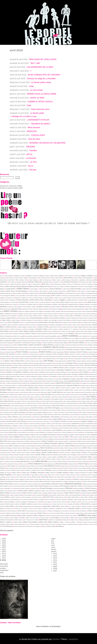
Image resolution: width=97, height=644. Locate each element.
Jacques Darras (22, 388)
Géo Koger (39, 361)
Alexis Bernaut (83, 282)
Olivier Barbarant (20, 459)
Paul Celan (11, 466)
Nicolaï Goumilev (19, 455)
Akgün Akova (9, 278)
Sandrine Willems (34, 500)
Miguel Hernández (41, 450)
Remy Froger (25, 486)
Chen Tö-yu (3, 322)
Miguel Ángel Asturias (15, 450)
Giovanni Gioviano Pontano (26, 370)
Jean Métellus (4, 397)
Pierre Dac (43, 475)
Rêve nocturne (34, 127)
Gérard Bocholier (37, 365)
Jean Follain (18, 395)
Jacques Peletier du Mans (88, 388)
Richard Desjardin (59, 488)
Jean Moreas (22, 397)
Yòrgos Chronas (61, 524)
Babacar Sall (57, 304)
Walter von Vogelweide (56, 520)
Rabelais (2, 481)
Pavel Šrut (61, 468)
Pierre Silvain (30, 479)
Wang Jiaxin (66, 520)
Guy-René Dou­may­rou (6, 374)
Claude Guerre (32, 327)
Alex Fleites (11, 282)
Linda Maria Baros (85, 428)
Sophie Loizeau (26, 504)
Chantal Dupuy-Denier (23, 318)
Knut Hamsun (38, 421)
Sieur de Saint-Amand (59, 502)
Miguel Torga (52, 450)
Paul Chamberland (21, 466)
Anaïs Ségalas (89, 287)
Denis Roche (9, 334)
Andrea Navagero (91, 291)
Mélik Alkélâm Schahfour (50, 446)
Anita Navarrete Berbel (55, 293)
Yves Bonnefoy (8, 526)
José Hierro (62, 413)
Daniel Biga (4, 331)
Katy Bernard (85, 419)
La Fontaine (55, 421)
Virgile (72, 518)
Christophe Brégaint (42, 325)
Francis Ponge (92, 352)
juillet (53, 539)
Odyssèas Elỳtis (86, 457)
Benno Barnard (80, 307)
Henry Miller (58, 379)
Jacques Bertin (84, 386)
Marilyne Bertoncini (36, 441)
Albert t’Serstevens (45, 280)
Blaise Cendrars (11, 311)
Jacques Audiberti (73, 385)
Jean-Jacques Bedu (57, 401)
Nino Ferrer (86, 455)
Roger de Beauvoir (58, 493)
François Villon (37, 356)
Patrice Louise (23, 464)
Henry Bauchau (38, 379)
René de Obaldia (54, 486)
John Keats (90, 410)
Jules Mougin (45, 417)
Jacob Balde (48, 386)
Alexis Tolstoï (92, 282)
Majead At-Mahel (74, 435)
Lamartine (64, 421)
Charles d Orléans (59, 318)
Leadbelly (14, 426)
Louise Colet (4, 432)
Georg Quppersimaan (60, 361)
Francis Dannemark (58, 352)
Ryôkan (7, 497)
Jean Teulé (3, 399)
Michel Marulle (59, 448)
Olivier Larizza (61, 459)
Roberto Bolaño (5, 493)
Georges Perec (61, 363)
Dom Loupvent (92, 336)
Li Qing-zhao (45, 428)
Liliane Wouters (74, 428)
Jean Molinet (14, 397)
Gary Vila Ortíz (69, 359)
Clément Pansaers (15, 329)
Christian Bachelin (31, 322)
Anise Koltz (43, 293)
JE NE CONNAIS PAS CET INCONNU (44, 75)
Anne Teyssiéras (21, 296)
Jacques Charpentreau (8, 388)
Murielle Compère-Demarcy (50, 452)
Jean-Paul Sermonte (70, 406)
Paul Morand (72, 466)
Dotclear (56, 639)
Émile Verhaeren (91, 341)
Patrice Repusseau (49, 464)
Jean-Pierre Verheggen (52, 408)
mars (53, 547)
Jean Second (73, 397)
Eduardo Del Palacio (35, 341)
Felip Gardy (68, 347)
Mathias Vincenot (16, 443)
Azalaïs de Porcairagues (45, 304)
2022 (4, 547)
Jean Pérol (38, 397)
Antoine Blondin (48, 298)
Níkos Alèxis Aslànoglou (70, 455)
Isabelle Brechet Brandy (63, 383)
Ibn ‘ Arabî (7, 383)
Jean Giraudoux (35, 395)
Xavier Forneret (88, 522)
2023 (4, 545)
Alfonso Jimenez (5, 284)
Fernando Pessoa (73, 349)
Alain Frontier (59, 278)
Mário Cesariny (59, 441)
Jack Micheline (39, 386)
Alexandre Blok (47, 282)
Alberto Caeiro (56, 280)
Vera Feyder (73, 516)
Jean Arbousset (42, 392)
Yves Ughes (37, 526)
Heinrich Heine (84, 374)
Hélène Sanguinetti (32, 376)
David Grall (80, 331)
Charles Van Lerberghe (50, 320)
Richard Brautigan (46, 488)
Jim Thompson (44, 410)
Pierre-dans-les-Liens (40, 109)
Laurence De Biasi (34, 424)
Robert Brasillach (79, 488)
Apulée (56, 300)
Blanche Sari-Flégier (37, 311)
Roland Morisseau (86, 493)
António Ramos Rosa (37, 300)
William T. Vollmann (76, 522)
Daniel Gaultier (13, 331)
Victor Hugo (91, 515)
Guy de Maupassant (73, 372)
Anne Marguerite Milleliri (8, 296)
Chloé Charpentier (13, 322)
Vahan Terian (80, 513)
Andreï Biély (25, 293)
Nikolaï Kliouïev (58, 455)
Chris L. (22, 322)
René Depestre (65, 486)
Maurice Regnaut (91, 443)
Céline (62, 316)
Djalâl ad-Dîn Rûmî (39, 336)
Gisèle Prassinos (51, 370)
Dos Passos (40, 338)
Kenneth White (11, 421)
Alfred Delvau (36, 284)
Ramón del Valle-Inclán (35, 484)
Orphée (90, 459)
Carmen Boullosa (91, 314)
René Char (34, 486)
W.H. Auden (34, 520)
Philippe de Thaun (5, 473)
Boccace (64, 311)
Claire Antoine (67, 325)
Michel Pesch (77, 448)
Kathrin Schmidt (75, 419)
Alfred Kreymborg (55, 284)
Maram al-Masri (53, 437)
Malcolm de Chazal (85, 435)
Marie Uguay (12, 441)
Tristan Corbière (6, 513)
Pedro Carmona (69, 468)
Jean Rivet (55, 397)
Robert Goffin (23, 491)
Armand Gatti (14, 302)
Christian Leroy (66, 322)
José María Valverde (72, 413)
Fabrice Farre (28, 347)
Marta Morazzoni (91, 441)
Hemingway (53, 376)
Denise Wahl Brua (43, 334)
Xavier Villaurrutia (19, 524)
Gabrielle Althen (51, 359)
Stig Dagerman (37, 506)
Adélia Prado (54, 276)
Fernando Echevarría (48, 350)
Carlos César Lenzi (80, 314)
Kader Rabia (57, 419)
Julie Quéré (81, 417)
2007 (55, 571)
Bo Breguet (47, 311)
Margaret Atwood (53, 439)
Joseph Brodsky (37, 415)
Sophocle (46, 504)
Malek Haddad (9, 437)
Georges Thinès (18, 365)
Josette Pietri (57, 415)
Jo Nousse (52, 410)
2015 (55, 554)
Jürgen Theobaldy (19, 419)
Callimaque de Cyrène (11, 314)
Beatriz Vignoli (32, 307)
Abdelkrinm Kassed (31, 276)
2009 (55, 566)
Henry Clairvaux (49, 379)
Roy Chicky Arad (67, 495)
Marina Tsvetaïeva (48, 441)
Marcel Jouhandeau (14, 439)
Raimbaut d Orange (62, 481)
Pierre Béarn (35, 475)
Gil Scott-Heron (38, 368)
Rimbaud (69, 488)
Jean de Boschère (86, 392)
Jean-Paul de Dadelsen (31, 406)
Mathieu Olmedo (38, 443)
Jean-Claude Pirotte (89, 399)
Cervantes (78, 316)
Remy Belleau (4, 486)
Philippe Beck (92, 470)
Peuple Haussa (73, 470)
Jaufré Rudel (24, 392)
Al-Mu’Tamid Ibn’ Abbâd (21, 278)
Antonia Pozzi (81, 298)
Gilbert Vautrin (58, 368)
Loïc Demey (14, 430)
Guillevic (26, 372)
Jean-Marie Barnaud (72, 403)
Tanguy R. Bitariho (81, 506)
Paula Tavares (43, 468)
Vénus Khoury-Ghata (63, 516)
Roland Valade (19, 495)
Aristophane (92, 300)
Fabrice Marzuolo (38, 347)
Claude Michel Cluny (55, 327)
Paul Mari (65, 466)
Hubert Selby (42, 381)
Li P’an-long (37, 428)
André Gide (66, 289)
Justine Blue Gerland (42, 419)
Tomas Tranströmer (81, 511)
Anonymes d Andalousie (13, 298)
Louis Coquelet (67, 430)
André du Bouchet (44, 289)
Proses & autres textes (9, 188)
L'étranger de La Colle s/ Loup (24, 116)
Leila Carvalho (33, 426)
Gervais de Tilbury (5, 368)
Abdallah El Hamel (19, 276)
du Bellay (65, 338)
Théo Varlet (38, 509)
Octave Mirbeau (52, 457)
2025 (4, 541)
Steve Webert (10, 506)
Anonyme (64, 296)
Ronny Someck (37, 495)
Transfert (33, 150)
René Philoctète (88, 486)
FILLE (30, 166)
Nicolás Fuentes (30, 455)
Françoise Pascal (61, 356)
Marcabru (93, 437)
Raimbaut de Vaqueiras (75, 481)
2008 (55, 569)
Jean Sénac (81, 397)
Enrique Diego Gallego (61, 343)
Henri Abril (61, 376)
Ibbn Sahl (84, 381)
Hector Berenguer (73, 374)
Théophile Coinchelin (48, 509)
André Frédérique (56, 289)
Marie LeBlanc (92, 439)
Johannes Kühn (81, 410)
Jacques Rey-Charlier (18, 390)
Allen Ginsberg (11, 287)
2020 (4, 551)
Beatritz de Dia (22, 307)
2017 (4, 558)
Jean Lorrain (74, 395)
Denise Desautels (19, 334)
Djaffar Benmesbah (27, 336)
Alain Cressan (50, 278)
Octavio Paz (63, 457)
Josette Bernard (48, 415)
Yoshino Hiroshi (83, 524)
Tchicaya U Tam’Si (28, 509)
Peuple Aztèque (63, 470)
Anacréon (81, 287)
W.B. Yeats (27, 520)
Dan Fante (83, 329)
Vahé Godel (88, 513)
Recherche (5, 174)
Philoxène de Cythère (86, 473)
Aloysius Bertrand (22, 287)
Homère (2, 381)
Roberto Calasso (16, 493)
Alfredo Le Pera (66, 284)
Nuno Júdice (42, 457)
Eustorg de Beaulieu (71, 345)
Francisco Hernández (22, 354)
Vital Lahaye (79, 518)
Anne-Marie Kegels (44, 296)
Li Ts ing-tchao (54, 428)
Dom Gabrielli (83, 336)
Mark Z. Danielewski (70, 441)
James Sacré (78, 390)
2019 (4, 554)
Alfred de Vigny (26, 284)
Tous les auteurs (7, 531)
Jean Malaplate (83, 395)
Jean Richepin (46, 397)
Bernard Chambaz (5, 309)
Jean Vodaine (29, 399)
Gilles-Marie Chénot (11, 370)
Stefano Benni (85, 504)
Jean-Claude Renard (6, 401)
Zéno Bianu (59, 526)
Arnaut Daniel (55, 302)
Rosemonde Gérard (55, 495)
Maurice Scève (4, 446)
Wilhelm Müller (18, 522)
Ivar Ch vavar (4, 386)
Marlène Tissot (81, 441)
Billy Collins (89, 309)
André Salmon (43, 291)
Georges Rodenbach (6, 365)
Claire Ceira (76, 325)
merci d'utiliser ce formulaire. (48, 626)
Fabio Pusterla (18, 347)
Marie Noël (3, 441)
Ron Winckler (28, 495)
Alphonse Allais (34, 286)
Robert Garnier (13, 491)
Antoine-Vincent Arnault (69, 298)
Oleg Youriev (10, 459)
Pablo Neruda (41, 461)
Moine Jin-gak (16, 453)
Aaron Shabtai (8, 276)
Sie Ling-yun (48, 502)
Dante (64, 331)
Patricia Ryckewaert (62, 464)
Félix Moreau (93, 347)
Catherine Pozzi (22, 316)
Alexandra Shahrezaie (35, 282)
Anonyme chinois (86, 296)
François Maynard (26, 356)
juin (53, 541)
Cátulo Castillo (32, 316)
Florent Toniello (22, 352)
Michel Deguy (35, 448)
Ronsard (45, 495)
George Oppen (81, 361)
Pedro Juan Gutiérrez (81, 468)
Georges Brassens (17, 363)
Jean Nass (30, 397)
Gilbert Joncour (48, 368)
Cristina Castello (63, 329)
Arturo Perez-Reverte (76, 302)
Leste (31, 86)
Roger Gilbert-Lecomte (72, 493)
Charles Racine (38, 320)
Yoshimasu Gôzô (72, 524)
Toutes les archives (8, 576)
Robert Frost (3, 491)
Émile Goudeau (80, 341)
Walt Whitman (44, 520)
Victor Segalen (14, 518)
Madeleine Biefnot (13, 435)
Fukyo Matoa (15, 359)
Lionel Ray (94, 428)
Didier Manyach (54, 334)
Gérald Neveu (27, 365)
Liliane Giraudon (64, 428)
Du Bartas (58, 338)
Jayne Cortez (32, 392)
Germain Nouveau (90, 365)
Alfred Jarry (45, 284)
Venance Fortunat (50, 516)
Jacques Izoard (65, 388)
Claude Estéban (22, 327)
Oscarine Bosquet (10, 462)
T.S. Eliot (72, 506)
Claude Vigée (92, 327)
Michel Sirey (87, 448)
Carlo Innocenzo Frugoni (50, 314)
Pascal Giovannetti (82, 462)
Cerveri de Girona (87, 316)
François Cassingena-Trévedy (48, 354)
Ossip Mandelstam (23, 461)
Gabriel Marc (33, 359)
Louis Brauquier (46, 430)
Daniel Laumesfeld (36, 331)
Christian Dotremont (55, 322)
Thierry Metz (21, 511)
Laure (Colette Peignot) (21, 424)
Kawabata (3, 421)
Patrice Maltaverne (36, 464)
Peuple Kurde (83, 470)
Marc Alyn (61, 437)
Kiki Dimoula (22, 421)
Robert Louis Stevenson (48, 491)
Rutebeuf (84, 495)
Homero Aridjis (23, 381)
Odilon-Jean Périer (73, 457)
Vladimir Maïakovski (90, 518)
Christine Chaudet (18, 325)
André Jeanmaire (87, 289)
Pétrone (55, 470)
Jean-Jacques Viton (84, 401)
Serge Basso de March (85, 500)
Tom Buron (65, 511)
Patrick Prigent (84, 464)
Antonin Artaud (91, 298)
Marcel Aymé (4, 439)
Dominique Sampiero (19, 338)
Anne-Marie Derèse (32, 296)
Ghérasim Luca (16, 368)
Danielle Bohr (57, 331)
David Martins (88, 331)
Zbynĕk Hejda (51, 526)
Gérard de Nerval (48, 365)
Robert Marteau (61, 491)
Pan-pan (33, 170)
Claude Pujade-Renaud (80, 327)
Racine (32, 481)
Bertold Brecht (80, 309)
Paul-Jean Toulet (21, 468)
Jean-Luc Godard (26, 403)
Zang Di (43, 526)
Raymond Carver (58, 484)
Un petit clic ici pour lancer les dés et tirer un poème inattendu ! (48, 223)
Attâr (85, 302)
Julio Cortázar (9, 419)
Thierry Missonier (31, 511)
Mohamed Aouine (6, 453)
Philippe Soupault (62, 473)
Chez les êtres (34, 139)
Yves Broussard (18, 526)
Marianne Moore (64, 439)
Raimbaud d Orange (50, 481)
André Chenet (23, 289)
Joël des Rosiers (71, 410)
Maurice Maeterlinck (79, 443)
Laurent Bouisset (56, 424)
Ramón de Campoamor (20, 484)
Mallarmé (18, 437)
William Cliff (43, 522)
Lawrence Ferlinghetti (87, 424)
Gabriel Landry (24, 359)
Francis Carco (45, 352)
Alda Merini (74, 280)
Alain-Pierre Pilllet (13, 280)
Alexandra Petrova (21, 282)
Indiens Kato (26, 383)
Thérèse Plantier (86, 509)
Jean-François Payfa (33, 401)
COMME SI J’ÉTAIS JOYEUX (40, 102)
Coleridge (31, 329)
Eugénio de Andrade (35, 345)
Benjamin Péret (68, 307)
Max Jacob (14, 446)
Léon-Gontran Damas (70, 426)
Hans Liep (35, 374)
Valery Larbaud (27, 516)
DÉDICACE (32, 131)
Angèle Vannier (34, 293)
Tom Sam (72, 511)
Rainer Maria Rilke (6, 484)
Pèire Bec (3, 470)
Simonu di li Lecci (83, 502)
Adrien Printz (68, 276)
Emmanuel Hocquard (6, 343)
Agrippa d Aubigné (87, 276)
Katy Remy (93, 419)
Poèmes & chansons (8, 186)
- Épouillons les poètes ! (40, 124)
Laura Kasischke (9, 424)
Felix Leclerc (85, 347)
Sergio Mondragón (9, 502)
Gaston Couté (9, 361)
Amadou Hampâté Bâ (71, 287)
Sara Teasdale (50, 500)
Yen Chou (53, 524)
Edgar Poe (78, 338)
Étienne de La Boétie (11, 345)
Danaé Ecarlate (92, 329)
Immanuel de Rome (16, 383)
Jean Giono (27, 395)
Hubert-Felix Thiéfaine (53, 381)
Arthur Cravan (65, 302)
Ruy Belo (91, 495)
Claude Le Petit (43, 327)
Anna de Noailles (80, 293)
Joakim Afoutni (61, 410)
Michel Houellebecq (47, 448)
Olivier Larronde (71, 459)
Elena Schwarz (63, 341)
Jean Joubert (57, 395)
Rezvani (16, 488)
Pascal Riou (93, 462)
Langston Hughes (87, 421)
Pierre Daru (51, 475)
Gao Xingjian (60, 359)
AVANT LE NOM (37, 98)
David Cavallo (71, 331)
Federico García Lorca (54, 347)
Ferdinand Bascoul (13, 350)
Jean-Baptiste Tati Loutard (73, 399)
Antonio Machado (23, 300)
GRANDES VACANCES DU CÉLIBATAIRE (47, 143)
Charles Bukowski (36, 318)
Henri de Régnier (79, 376)
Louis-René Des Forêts (89, 430)
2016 (4, 560)
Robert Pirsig (71, 491)
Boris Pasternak (87, 311)
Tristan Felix (25, 513)
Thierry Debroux (12, 511)
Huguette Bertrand (74, 381)
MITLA (29, 154)
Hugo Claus (64, 381)
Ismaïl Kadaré (75, 383)
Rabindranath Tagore (12, 481)
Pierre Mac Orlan (47, 477)
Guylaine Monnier (19, 374)
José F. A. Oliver (53, 413)
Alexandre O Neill (58, 282)
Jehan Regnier (15, 410)
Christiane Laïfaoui (6, 325)
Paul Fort (58, 466)
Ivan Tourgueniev (91, 383)
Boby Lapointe (56, 311)
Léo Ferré (42, 426)
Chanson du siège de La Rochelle (41, 79)
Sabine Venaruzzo (16, 497)
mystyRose (73, 639)
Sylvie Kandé (64, 506)
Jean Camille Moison (55, 392)
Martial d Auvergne (5, 443)
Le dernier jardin (37, 113)
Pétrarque (48, 470)
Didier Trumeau (64, 334)
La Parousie (31, 158)
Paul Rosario (81, 466)
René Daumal (44, 486)
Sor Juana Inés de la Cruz (58, 504)
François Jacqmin (15, 356)
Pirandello (61, 479)
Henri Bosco (69, 376)
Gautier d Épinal (30, 361)
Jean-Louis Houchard (14, 403)
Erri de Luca (89, 343)
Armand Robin (24, 302)
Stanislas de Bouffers (74, 504)
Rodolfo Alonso (38, 493)
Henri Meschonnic (91, 376)
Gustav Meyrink (50, 372)
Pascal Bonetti (72, 462)
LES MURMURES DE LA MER (40, 67)
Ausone (15, 304)
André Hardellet (76, 289)
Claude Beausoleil (86, 325)
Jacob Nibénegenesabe (59, 386)
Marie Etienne (83, 439)
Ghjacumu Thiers (27, 368)
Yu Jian (91, 524)
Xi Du (27, 524)
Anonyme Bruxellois (74, 296)
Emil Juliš (71, 341)
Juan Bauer (84, 415)
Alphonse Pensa (46, 286)
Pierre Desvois (71, 475)
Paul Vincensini (10, 468)
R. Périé (94, 479)
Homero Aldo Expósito (12, 381)
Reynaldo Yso (9, 488)
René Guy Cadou (77, 486)
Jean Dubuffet (10, 395)
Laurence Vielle (45, 424)
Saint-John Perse (48, 497)
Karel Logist (66, 419)
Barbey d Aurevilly (91, 304)
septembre (4, 570)
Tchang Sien (10, 509)
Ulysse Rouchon (70, 513)
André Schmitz (53, 291)
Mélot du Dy (61, 446)
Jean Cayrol (67, 392)
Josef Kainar (28, 415)
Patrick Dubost (73, 464)
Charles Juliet (5, 320)
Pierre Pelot (76, 477)
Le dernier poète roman (41, 82)
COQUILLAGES (38, 135)
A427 (1, 276)
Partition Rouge (62, 462)
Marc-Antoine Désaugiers (82, 437)
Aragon (62, 300)
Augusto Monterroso (6, 304)
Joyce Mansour (75, 415)
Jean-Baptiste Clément (58, 399)
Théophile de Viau (61, 509)
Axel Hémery (22, 304)
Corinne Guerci (53, 329)
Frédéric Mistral (5, 359)
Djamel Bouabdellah (51, 336)
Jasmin (17, 392)
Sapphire (42, 500)
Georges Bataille (91, 361)
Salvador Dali (92, 497)
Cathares (14, 316)
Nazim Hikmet (9, 455)
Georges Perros (72, 363)
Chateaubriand (92, 320)
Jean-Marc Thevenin (60, 403)
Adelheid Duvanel (44, 276)
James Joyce (69, 390)
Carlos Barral (69, 314)
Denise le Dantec (31, 334)
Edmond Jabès (11, 341)
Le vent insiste (36, 90)
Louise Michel (21, 432)
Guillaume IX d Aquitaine (14, 372)
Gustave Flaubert (60, 372)
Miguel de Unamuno (29, 450)
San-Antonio (24, 500)
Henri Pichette (18, 379)
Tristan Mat (33, 513)
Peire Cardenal (11, 470)
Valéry (19, 516)
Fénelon (4, 350)
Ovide (32, 462)
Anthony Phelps (38, 298)
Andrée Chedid (16, 293)
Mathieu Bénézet (27, 443)
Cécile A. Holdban (43, 316)
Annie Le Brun (56, 296)
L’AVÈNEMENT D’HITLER (38, 120)
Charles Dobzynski (72, 318)
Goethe (74, 370)
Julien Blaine (89, 417)
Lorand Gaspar (29, 430)
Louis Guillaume (77, 430)
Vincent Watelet (64, 518)
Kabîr (50, 419)
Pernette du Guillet (30, 470)
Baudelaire (4, 307)
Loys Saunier (30, 432)
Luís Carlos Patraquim (66, 432)
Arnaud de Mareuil (45, 302)
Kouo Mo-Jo (47, 421)
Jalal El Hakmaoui (58, 390)
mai (53, 543)
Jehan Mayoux (5, 410)
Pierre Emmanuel (81, 475)
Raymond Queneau (73, 484)
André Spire (62, 291)
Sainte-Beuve (59, 497)
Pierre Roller (10, 479)
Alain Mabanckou (88, 278)
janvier (54, 551)
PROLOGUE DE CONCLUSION (43, 59)
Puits (29, 105)
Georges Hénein (51, 363)
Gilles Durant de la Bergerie (85, 368)
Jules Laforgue (13, 417)
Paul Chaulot (31, 466)
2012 (55, 560)
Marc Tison (69, 437)
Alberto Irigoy (66, 280)
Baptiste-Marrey (74, 304)
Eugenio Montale (48, 345)
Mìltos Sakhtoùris (62, 450)
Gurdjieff (41, 372)
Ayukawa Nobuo (32, 304)
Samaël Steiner (4, 500)
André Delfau (34, 289)
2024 (4, 543)
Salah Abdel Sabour (74, 497)
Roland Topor (10, 495)
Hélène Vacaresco (43, 376)
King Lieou (30, 421)
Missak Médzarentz (80, 450)
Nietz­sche (50, 455)
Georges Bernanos (5, 363)
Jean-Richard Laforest (67, 408)
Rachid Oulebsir (24, 481)
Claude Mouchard (67, 327)
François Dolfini (4, 356)
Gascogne (77, 359)
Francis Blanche (33, 352)
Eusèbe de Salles (59, 345)
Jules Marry (36, 417)
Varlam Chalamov (39, 516)
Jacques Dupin (33, 388)
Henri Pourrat (28, 379)
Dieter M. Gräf (92, 334)
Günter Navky (34, 372)
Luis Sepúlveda (88, 432)
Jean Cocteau (76, 392)
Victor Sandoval (4, 518)
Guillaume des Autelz (84, 370)
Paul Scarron (89, 466)
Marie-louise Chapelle (23, 441)
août (2, 573)
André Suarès (71, 291)
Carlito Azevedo (37, 314)
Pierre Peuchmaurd (86, 477)
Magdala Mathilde (24, 435)
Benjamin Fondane (43, 307)
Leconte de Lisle (23, 426)
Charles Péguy (15, 320)
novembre (4, 566)
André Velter (81, 291)
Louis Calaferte (57, 430)
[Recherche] (7, 178)
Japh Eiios (11, 392)
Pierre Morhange (67, 477)
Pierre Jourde (27, 477)
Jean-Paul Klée (58, 405)
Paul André (93, 464)
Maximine (39, 446)
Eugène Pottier (23, 345)
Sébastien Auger (72, 500)
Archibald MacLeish (72, 300)
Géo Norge (48, 361)
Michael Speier (17, 448)
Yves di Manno (28, 526)
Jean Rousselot (63, 397)
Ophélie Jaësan (82, 459)
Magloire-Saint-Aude (36, 435)
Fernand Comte (24, 350)
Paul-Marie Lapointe (32, 468)
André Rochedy (33, 291)
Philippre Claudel (74, 473)
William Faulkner (53, 522)
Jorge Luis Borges (19, 412)
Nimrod (80, 455)
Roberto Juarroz (27, 493)
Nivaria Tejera (5, 457)
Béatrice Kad (13, 307)
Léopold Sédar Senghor (7, 428)
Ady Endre (76, 276)
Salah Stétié (84, 497)
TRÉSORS (30, 147)
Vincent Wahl (54, 518)
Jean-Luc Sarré (37, 403)
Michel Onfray (68, 448)
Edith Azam (86, 338)
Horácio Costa (33, 381)
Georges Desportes (39, 363)
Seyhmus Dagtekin (21, 502)
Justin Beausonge (30, 419)
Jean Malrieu (92, 395)
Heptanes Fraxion (69, 379)
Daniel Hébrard (24, 331)
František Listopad (82, 356)
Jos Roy (29, 412)
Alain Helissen (68, 278)
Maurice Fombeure (66, 443)
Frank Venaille (72, 356)
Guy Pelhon (93, 372)
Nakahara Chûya (87, 453)
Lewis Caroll (25, 428)
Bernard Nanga (38, 309)
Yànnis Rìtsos (45, 524)
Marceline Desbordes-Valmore (30, 439)
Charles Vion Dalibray (64, 320)
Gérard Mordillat (69, 365)
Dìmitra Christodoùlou (6, 336)
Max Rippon (22, 446)
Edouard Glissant (22, 341)
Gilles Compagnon (70, 368)
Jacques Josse (75, 388)
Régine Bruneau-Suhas (90, 484)
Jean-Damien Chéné (20, 401)
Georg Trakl (71, 361)
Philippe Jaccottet (37, 472)
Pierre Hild (19, 477)
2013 (55, 558)
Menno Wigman (71, 446)
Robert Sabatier (81, 491)
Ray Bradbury (47, 484)
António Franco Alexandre (8, 300)
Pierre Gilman (11, 477)
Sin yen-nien (93, 502)
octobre (3, 568)
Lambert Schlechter (74, 421)
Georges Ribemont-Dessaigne (87, 363)
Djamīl (59, 336)
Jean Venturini (20, 399)
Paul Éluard (49, 466)
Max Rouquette (31, 446)
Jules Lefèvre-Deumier (25, 417)
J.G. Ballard (19, 386)
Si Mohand (40, 502)
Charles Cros (48, 318)
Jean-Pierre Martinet (24, 408)
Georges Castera (28, 363)
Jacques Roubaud (32, 390)
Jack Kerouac (29, 385)
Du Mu (72, 338)
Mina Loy (71, 450)
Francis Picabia (82, 352)
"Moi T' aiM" (35, 63)
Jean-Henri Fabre (45, 401)
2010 (55, 564)
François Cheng (63, 354)
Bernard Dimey (17, 309)
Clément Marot (4, 329)
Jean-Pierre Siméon (37, 408)
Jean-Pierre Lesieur (12, 408)
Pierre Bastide (26, 475)
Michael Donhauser (82, 446)
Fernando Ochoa (60, 350)
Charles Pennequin (27, 320)
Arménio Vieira (34, 302)
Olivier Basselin (31, 459)
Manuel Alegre (26, 437)
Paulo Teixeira (53, 468)
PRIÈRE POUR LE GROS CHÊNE (42, 94)
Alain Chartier (41, 278)
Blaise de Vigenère (24, 311)
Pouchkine (69, 479)
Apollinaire (49, 300)
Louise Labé (12, 432)
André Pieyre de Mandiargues (17, 291)
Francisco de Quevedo (7, 354)
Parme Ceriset (52, 462)
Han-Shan (27, 374)
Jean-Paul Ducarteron (45, 406)
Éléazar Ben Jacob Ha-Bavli (50, 341)
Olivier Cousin (41, 459)
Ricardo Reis (35, 488)
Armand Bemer (4, 302)
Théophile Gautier (74, 508)
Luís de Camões (78, 432)
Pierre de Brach (60, 475)
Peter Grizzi (40, 470)
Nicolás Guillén (41, 455)
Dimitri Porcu (17, 336)
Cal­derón (21, 314)
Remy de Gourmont (15, 486)
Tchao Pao (18, 509)
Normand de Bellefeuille (31, 457)
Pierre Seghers (20, 479)
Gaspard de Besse (87, 359)
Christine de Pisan (30, 325)
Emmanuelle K (18, 343)
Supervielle (46, 506)
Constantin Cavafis (41, 329)
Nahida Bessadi (76, 453)
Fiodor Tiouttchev (86, 349)
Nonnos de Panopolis (16, 457)
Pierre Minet (57, 477)
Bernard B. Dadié (91, 307)
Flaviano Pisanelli (10, 352)
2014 (55, 556)
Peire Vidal (20, 470)
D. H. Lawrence (74, 329)
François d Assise (75, 354)
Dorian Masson (31, 338)
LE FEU (33, 162)
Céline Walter (69, 316)
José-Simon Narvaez (17, 415)
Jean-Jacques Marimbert (70, 401)
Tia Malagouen (56, 511)
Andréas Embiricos (5, 293)
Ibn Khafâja (91, 381)
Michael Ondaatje (6, 448)
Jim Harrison (34, 410)
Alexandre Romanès (71, 282)
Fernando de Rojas (35, 350)
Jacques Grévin (44, 388)
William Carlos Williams (30, 522)
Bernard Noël (47, 309)
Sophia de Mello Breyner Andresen (10, 504)
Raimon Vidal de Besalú (89, 481)
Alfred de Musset (16, 284)
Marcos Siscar (43, 439)
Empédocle (26, 343)
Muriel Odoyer (26, 453)
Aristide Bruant (83, 300)
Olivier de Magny (51, 459)
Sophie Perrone (38, 504)
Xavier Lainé (10, 524)
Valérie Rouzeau (11, 516)
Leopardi (93, 426)
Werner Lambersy (6, 522)
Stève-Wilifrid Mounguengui (23, 506)
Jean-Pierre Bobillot (83, 406)
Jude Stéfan (3, 417)
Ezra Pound (10, 347)
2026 (4, 539)
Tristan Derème (16, 513)
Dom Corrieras (70, 336)
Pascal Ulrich (4, 464)
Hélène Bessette (10, 376)
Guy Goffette (84, 372)
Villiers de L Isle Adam (32, 518)
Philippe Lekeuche (50, 473)
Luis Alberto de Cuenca (52, 432)
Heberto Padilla (62, 374)
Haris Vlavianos (43, 374)
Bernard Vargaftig (57, 309)
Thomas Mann (41, 511)
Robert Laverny (34, 491)
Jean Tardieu (91, 397)
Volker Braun (18, 520)
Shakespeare (32, 502)
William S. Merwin (65, 522)
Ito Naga (83, 383)
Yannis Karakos (35, 524)
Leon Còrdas (50, 426)
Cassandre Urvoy (5, 316)
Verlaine (82, 515)
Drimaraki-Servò (49, 338)
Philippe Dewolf (16, 473)
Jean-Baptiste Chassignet (42, 399)
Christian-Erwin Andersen (90, 322)
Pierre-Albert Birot (40, 479)
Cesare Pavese (11, 318)
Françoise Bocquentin (49, 356)
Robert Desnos (91, 488)
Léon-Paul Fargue (84, 426)
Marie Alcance (74, 439)
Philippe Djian (26, 473)
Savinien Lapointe (61, 500)
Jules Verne (73, 417)
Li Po (31, 428)
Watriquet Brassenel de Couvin (87, 520)
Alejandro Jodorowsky (86, 280)
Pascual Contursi (13, 464)
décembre (4, 564)
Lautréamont (75, 424)
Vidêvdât (22, 518)
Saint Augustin (27, 497)
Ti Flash (49, 511)
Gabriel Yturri (41, 359)
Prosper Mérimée (85, 479)
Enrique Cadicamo (48, 343)
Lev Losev (18, 428)
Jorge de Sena (8, 413)
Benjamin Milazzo (56, 307)
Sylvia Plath (56, 506)
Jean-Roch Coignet (80, 408)
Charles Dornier (83, 318)
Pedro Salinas (92, 468)
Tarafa (90, 506)
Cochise (24, 329)
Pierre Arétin (16, 475)
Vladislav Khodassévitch (7, 520)
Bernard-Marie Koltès (69, 309)
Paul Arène (3, 466)
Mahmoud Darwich (50, 435)
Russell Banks (77, 495)
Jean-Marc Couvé (48, 403)
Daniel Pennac (47, 331)
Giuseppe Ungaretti (64, 370)
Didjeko (71, 334)
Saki (65, 497)
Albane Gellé (24, 280)
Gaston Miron (20, 361)
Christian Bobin (42, 322)
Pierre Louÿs (36, 477)
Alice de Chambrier (87, 284)
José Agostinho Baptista (40, 413)
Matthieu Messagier (51, 443)
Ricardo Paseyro (25, 488)
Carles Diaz (28, 314)
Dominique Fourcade (6, 338)
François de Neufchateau (89, 354)
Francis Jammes (70, 352)
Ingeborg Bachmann (37, 383)
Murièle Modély (36, 453)
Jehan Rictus (24, 410)
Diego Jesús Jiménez (81, 334)
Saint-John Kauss (37, 497)
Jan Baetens (87, 390)
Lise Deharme (5, 430)
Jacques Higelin (55, 388)
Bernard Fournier (28, 309)
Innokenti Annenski (49, 383)
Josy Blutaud (65, 415)
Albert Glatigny (33, 280)
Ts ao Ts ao (50, 513)
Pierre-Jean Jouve (52, 479)
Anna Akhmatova (69, 293)
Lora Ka (21, 430)
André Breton (11, 289)
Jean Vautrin (11, 399)
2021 (4, 549)
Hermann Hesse (83, 379)
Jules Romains (64, 417)
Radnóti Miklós (39, 481)
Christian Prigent (77, 322)
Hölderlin (93, 379)
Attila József (92, 302)
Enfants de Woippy (36, 343)
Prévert (76, 479)
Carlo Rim (61, 314)
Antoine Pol (58, 298)
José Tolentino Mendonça (86, 413)
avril (53, 545)
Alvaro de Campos (58, 287)
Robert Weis (92, 491)
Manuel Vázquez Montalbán (40, 437)
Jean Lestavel (66, 395)
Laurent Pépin (66, 424)
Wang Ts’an (74, 520)
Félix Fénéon (76, 347)
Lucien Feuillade (39, 432)
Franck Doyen (34, 354)
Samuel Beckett (15, 500)
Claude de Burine (11, 327)
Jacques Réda (5, 390)
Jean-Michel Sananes (17, 406)
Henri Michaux (6, 379)
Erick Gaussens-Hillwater (76, 343)
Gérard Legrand (59, 365)
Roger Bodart (47, 493)
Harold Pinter (53, 374)
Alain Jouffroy (78, 278)
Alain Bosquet (32, 278)
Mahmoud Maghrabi (63, 435)
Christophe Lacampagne (55, 325)
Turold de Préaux (60, 513)
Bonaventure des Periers (75, 311)
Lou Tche (37, 430)
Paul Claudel (39, 466)
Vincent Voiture (45, 518)
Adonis (61, 276)
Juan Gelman (92, 415)
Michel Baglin (26, 448)
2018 (4, 556)
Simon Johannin (72, 502)
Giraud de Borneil (40, 370)
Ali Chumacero (76, 284)
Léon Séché (58, 426)
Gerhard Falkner (79, 365)
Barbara (82, 304)
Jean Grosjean (46, 394)
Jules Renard (55, 417)
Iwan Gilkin (12, 386)
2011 (55, 562)
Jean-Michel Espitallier (86, 403)
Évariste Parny (83, 345)
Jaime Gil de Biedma (46, 390)
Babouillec (65, 304)
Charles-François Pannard (79, 320)
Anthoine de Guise (27, 298)
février (54, 549)
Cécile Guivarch (54, 316)
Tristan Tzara (42, 513)
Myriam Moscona (65, 453)
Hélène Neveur (20, 376)
